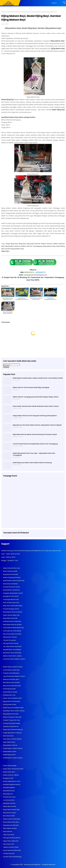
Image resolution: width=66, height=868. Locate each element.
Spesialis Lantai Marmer (11, 726)
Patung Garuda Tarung (10, 643)
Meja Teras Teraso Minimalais (13, 606)
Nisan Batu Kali (8, 794)
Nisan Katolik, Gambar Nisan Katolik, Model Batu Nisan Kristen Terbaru (36, 406)
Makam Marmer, (47, 244)
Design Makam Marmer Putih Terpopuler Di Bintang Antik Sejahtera (35, 416)
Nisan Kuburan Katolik (10, 571)
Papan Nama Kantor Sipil (11, 810)
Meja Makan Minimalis (10, 618)
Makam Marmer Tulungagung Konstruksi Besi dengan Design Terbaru (36, 397)
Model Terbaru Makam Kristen (13, 667)
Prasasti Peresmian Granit (11, 587)
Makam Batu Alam (9, 772)
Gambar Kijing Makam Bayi (14, 249)
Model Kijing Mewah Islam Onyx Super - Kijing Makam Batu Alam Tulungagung (34, 454)
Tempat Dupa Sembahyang (12, 857)
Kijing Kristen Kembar (10, 637)
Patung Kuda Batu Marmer (11, 838)
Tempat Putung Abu (9, 640)
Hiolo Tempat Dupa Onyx (11, 603)
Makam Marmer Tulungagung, (32, 246)
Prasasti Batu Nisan (9, 797)
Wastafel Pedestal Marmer (11, 784)
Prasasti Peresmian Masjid (11, 723)
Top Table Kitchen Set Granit (12, 647)
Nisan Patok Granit (9, 742)
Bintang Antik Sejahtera (32, 864)
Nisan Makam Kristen (10, 828)
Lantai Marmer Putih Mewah (12, 631)
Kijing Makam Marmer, (13, 246)
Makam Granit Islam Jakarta (12, 656)
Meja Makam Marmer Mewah (12, 612)
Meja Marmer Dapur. (10, 813)
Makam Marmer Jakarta (11, 775)
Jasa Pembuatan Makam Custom (14, 659)
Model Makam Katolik (10, 692)
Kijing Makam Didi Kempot (11, 701)
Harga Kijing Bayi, (12, 244)
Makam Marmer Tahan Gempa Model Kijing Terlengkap (31, 387)
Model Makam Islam (9, 752)
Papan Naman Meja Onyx (11, 615)
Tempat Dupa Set (9, 853)
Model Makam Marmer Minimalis (14, 581)
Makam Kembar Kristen (11, 847)
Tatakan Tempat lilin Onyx (11, 720)
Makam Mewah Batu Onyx (11, 568)
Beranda (4, 12)
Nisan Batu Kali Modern (10, 584)
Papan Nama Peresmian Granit (13, 769)
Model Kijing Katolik (9, 689)
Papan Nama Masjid (9, 766)
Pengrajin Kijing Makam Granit (13, 593)
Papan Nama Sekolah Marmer (13, 730)
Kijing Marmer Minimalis (11, 825)
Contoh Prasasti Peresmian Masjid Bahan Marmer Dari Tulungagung (35, 444)
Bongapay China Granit (11, 596)
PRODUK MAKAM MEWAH (14, 12)
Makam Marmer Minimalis (11, 819)
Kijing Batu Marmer (9, 803)
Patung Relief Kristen (10, 704)
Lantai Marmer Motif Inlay (11, 670)
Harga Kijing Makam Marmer (12, 733)
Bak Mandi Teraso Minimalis (12, 653)
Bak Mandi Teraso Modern (11, 682)
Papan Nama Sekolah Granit (12, 698)
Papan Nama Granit (9, 806)
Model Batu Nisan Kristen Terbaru (14, 711)
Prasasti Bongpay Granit (11, 609)
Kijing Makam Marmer (10, 745)
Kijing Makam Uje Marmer (11, 590)
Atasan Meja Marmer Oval (11, 781)
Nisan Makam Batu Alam (11, 822)
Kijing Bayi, (22, 244)
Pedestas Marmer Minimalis (12, 621)
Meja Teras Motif (9, 835)
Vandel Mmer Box (9, 800)
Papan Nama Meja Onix (11, 841)
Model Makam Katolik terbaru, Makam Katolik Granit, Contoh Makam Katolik (38, 378)
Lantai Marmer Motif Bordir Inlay (13, 628)
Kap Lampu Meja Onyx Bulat (12, 634)
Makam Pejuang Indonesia (12, 577)
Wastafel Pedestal (9, 788)
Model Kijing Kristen (9, 755)
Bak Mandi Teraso (9, 791)
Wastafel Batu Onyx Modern (12, 650)
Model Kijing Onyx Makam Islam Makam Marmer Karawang (32, 463)
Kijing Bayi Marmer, (34, 244)
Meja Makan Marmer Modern (12, 625)
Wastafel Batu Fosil (9, 695)
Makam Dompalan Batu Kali (12, 717)
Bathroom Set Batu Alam (11, 679)
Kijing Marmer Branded (10, 574)
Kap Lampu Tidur (8, 844)
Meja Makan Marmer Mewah (12, 739)
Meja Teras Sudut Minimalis (12, 686)
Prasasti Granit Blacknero (11, 673)
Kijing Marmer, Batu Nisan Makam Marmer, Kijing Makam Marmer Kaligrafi (37, 425)
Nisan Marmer (7, 831)
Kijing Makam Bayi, (49, 246)
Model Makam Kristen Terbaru (13, 748)
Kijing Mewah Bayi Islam (11, 714)
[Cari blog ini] (11, 365)
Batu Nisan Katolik (9, 816)
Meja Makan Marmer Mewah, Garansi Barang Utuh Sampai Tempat (35, 434)
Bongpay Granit (8, 778)
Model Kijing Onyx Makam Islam (13, 708)
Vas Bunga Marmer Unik (11, 599)
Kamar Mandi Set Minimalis (12, 850)
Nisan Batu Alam (8, 736)
